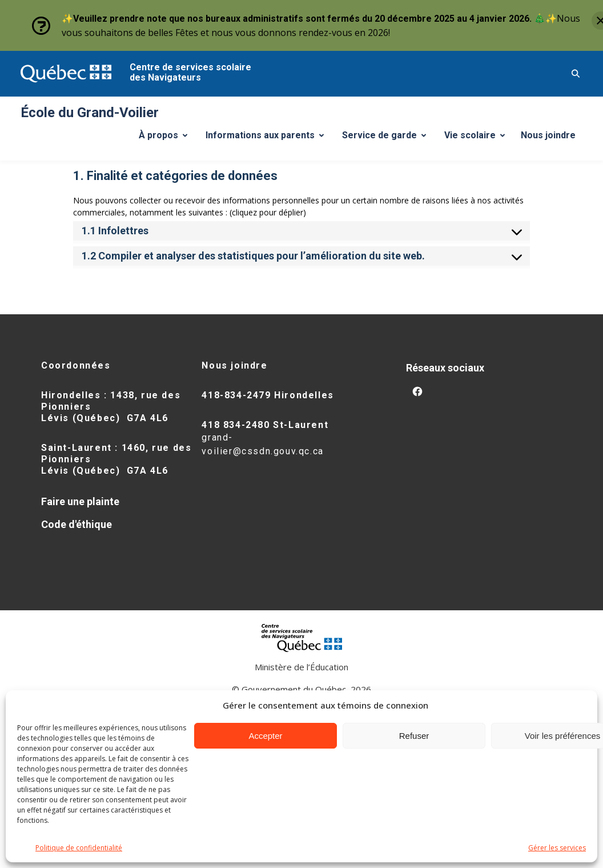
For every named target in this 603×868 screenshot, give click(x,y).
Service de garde (388, 138)
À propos (167, 138)
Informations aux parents (267, 138)
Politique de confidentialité (79, 848)
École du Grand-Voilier (90, 113)
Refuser (414, 736)
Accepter (265, 736)
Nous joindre (548, 135)
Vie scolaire (479, 138)
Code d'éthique (77, 524)
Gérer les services (557, 848)
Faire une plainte (80, 501)
